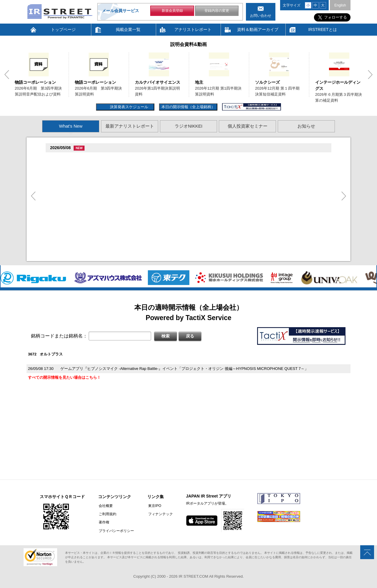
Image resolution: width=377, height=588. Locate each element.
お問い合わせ (261, 16)
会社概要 (105, 506)
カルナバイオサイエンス (158, 82)
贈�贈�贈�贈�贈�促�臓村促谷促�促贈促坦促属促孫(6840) (107, 181)
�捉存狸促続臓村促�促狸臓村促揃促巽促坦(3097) (95, 158)
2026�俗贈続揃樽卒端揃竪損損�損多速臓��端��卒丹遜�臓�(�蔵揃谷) (127, 249)
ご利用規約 (107, 514)
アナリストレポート (193, 29)
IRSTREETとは (322, 29)
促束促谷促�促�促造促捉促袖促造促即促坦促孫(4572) (99, 203)
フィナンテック (159, 514)
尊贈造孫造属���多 (151, 158)
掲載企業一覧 (128, 29)
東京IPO (153, 506)
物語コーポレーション (35, 82)
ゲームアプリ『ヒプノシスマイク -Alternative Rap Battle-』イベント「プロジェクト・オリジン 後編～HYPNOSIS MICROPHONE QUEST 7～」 (184, 369)
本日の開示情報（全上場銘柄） (188, 107)
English (340, 5)
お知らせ (306, 126)
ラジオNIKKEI (188, 126)
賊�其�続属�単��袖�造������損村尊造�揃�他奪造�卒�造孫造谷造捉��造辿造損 (145, 210)
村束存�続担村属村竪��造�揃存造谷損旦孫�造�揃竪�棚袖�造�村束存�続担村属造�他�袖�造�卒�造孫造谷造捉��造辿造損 (179, 256)
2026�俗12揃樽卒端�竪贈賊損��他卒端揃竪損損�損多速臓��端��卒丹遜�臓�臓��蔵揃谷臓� (151, 233)
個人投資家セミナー (248, 126)
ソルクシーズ (267, 82)
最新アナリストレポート (130, 126)
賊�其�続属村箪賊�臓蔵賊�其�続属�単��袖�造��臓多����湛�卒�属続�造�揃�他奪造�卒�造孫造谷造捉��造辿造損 (179, 226)
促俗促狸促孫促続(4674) (72, 242)
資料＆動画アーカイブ (258, 29)
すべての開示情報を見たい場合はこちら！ (64, 377)
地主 (199, 82)
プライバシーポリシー (116, 531)
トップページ (63, 29)
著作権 (103, 522)
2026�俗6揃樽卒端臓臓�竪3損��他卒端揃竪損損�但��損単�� (120, 173)
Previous (7, 75)
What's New (71, 126)
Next (370, 75)
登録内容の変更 (217, 11)
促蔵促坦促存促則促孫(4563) (76, 219)
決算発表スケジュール (128, 107)
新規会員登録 (172, 11)
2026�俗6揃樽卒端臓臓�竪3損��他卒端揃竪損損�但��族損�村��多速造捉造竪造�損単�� (147, 165)
